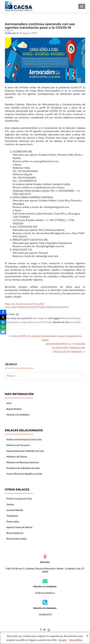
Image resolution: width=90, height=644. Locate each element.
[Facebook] (3, 312)
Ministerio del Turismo (17, 457)
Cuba (49, 322)
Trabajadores (12, 516)
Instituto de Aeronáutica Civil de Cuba (24, 439)
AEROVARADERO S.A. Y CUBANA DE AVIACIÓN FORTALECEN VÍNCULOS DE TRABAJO (65, 348)
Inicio (9, 403)
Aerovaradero (12, 322)
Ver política (76, 640)
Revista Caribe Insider (16, 539)
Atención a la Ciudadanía (18, 415)
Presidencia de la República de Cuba (23, 468)
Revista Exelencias (15, 533)
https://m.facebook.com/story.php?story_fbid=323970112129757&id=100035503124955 (37, 305)
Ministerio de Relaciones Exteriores (23, 462)
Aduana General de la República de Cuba (25, 451)
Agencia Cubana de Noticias (19, 527)
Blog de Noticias (14, 409)
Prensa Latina (13, 522)
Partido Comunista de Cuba (19, 499)
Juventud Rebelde (15, 510)
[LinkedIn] (3, 322)
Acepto (63, 640)
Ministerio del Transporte (18, 445)
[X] (3, 317)
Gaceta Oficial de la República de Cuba (24, 474)
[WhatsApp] (3, 327)
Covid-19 (40, 322)
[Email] (3, 332)
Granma (10, 504)
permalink (75, 322)
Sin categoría (40, 318)
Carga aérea (27, 322)
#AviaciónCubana (70, 318)
